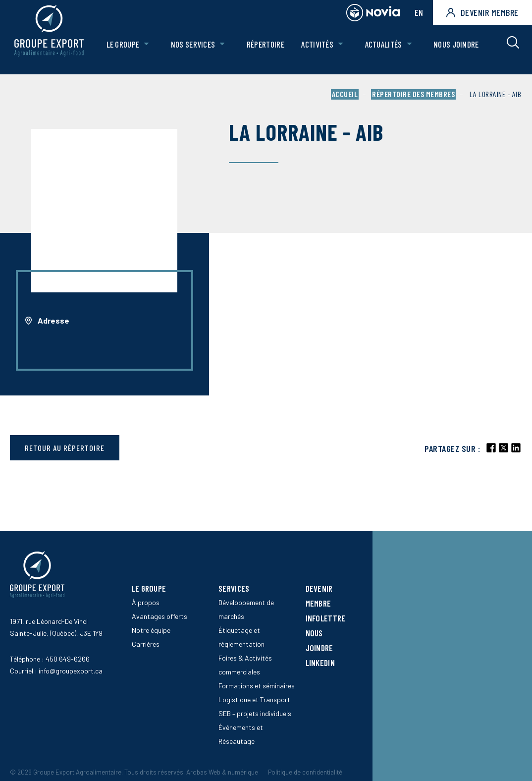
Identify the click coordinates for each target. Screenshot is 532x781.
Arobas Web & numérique (222, 772)
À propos (146, 602)
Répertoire (267, 49)
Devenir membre (482, 12)
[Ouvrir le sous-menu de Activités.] (342, 49)
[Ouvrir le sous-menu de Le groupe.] (149, 49)
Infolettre (326, 618)
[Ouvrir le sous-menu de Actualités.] (410, 49)
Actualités (384, 49)
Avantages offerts (160, 616)
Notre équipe (151, 630)
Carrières (146, 644)
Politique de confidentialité (305, 772)
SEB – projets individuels (255, 713)
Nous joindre (456, 49)
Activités (319, 49)
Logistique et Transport (254, 699)
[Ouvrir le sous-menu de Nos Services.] (225, 49)
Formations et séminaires (257, 686)
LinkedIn (320, 663)
